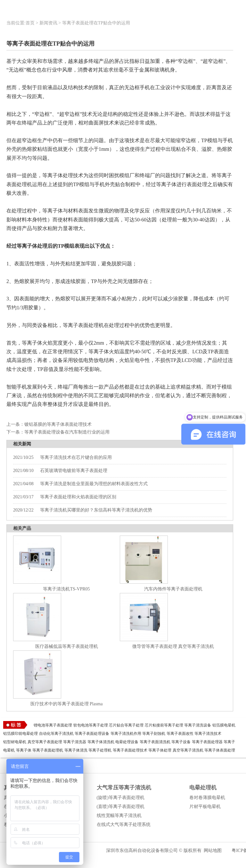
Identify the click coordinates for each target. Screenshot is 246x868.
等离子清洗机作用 (126, 734)
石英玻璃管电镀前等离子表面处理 (60, 471)
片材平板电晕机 (205, 807)
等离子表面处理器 (207, 742)
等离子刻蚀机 (154, 734)
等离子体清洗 (76, 750)
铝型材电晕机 (15, 742)
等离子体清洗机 (101, 742)
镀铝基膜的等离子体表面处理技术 (58, 424)
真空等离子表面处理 (45, 742)
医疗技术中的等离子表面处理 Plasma (67, 704)
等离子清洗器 (75, 742)
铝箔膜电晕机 (224, 725)
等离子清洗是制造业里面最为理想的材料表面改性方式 (80, 484)
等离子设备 (181, 742)
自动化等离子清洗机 (56, 734)
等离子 (229, 742)
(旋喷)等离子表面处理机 (121, 798)
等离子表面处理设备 (92, 734)
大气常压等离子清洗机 (124, 788)
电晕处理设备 (127, 742)
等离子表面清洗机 (155, 742)
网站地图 (213, 851)
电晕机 (9, 750)
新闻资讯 (48, 23)
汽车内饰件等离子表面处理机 (173, 589)
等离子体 (24, 750)
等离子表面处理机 (48, 750)
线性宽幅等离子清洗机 (119, 816)
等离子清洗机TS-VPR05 (66, 589)
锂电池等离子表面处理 (53, 725)
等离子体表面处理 (220, 750)
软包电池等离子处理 (91, 725)
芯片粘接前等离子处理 (164, 725)
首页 (30, 23)
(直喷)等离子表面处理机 (121, 807)
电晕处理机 (203, 788)
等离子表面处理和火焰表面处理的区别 (65, 497)
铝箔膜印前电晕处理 (20, 734)
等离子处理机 (100, 750)
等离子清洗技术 (208, 734)
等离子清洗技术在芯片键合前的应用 (62, 457)
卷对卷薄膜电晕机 (207, 798)
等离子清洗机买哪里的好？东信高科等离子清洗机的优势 (83, 510)
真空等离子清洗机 (188, 750)
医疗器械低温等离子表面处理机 (67, 646)
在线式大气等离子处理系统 (124, 825)
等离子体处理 (160, 750)
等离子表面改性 (180, 734)
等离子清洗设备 (198, 725)
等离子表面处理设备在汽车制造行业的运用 (67, 432)
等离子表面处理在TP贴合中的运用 (96, 23)
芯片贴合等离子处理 (126, 725)
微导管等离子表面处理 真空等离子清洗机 (173, 646)
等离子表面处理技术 (130, 750)
